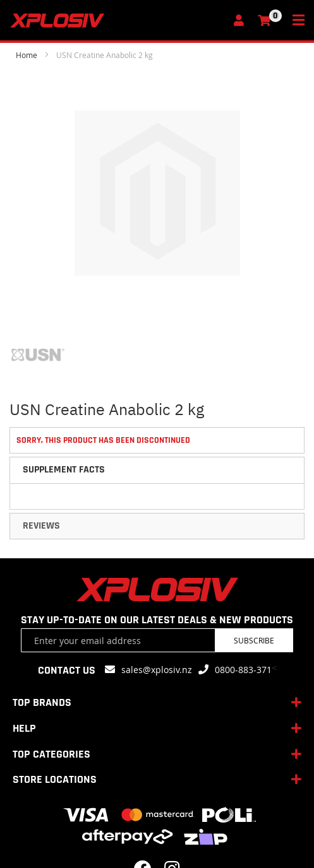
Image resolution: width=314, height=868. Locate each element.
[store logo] (118, 21)
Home (27, 55)
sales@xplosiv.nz (157, 670)
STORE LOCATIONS (55, 779)
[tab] (157, 470)
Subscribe (254, 640)
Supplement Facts (64, 470)
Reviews (41, 526)
